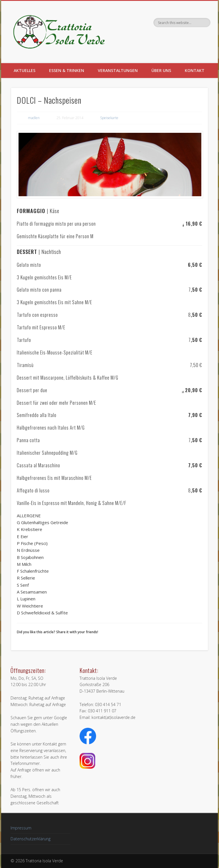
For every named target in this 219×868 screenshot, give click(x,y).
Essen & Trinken (67, 70)
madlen (34, 118)
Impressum (21, 828)
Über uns (161, 70)
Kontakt (195, 70)
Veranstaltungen (118, 70)
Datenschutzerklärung (31, 839)
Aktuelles (25, 70)
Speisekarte (109, 118)
